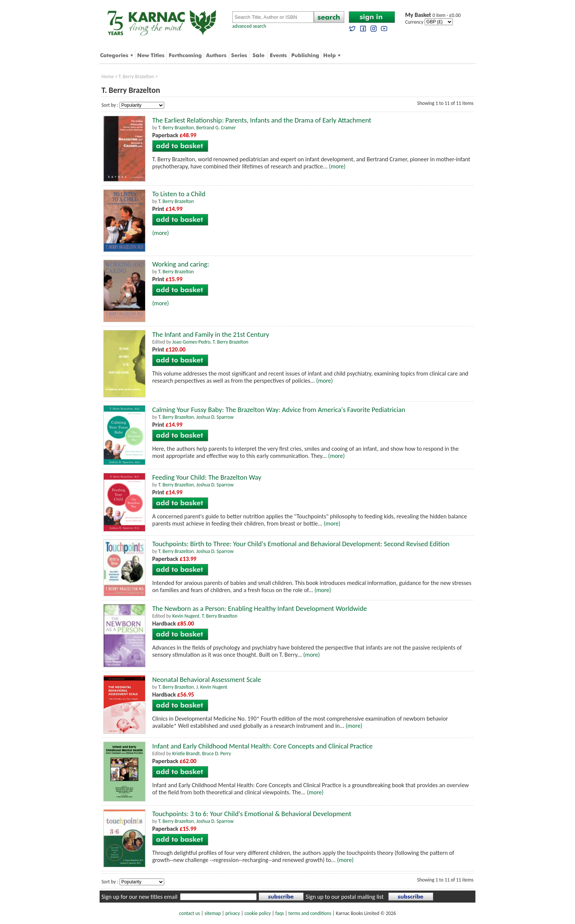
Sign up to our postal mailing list (344, 897)
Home (108, 76)
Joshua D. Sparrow (215, 417)
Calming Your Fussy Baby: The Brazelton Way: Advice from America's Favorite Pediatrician (279, 410)
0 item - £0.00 (433, 15)
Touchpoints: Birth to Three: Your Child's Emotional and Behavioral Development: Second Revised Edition (301, 544)
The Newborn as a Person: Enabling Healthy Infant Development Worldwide (260, 608)
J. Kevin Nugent (212, 687)
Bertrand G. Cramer (216, 128)
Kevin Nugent (186, 616)
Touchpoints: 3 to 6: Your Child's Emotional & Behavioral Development (252, 814)
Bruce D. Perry (217, 754)
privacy (233, 913)
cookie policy (257, 913)
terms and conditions (310, 913)
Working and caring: (181, 264)
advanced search (249, 26)
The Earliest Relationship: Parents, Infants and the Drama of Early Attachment (262, 120)
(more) (337, 166)
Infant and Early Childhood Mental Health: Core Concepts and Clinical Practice (262, 746)
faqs (280, 913)
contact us (190, 913)
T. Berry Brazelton (136, 76)
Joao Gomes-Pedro (191, 342)
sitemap (213, 913)
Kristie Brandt (186, 754)
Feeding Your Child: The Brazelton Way (207, 477)
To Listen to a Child (179, 194)
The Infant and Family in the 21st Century (211, 334)
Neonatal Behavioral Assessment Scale (207, 679)
